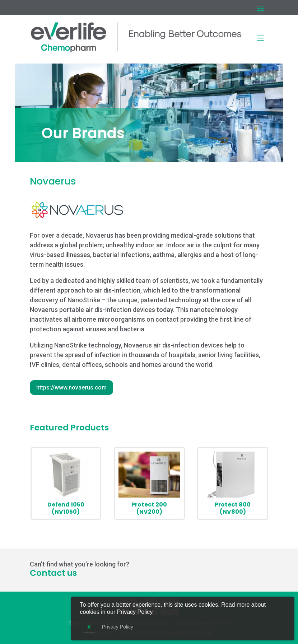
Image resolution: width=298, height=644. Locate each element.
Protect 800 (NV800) (233, 508)
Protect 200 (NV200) (149, 508)
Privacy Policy (118, 627)
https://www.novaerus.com (71, 388)
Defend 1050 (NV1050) (66, 508)
